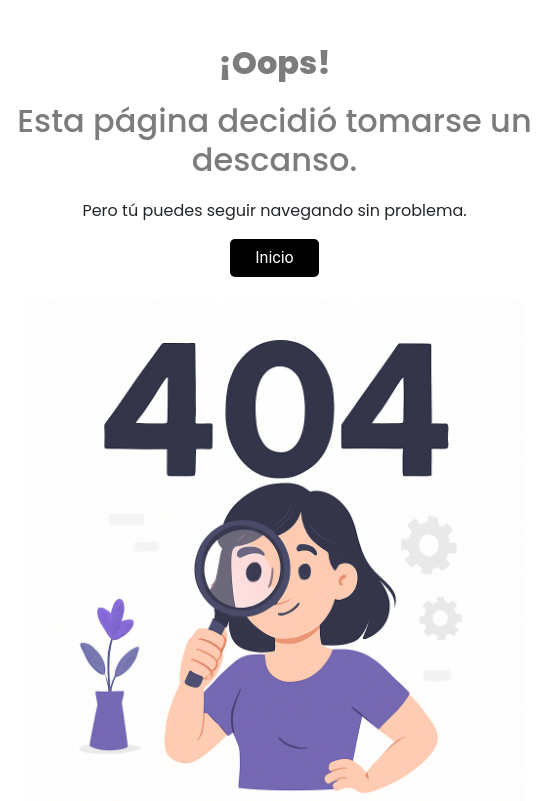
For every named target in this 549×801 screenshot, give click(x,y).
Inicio (274, 257)
